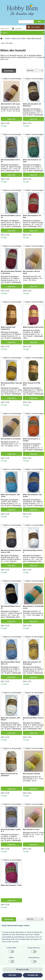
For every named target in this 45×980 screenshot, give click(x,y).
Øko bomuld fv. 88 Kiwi (31, 774)
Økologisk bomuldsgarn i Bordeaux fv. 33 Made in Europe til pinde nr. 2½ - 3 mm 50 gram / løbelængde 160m (11, 280)
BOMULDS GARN (19, 39)
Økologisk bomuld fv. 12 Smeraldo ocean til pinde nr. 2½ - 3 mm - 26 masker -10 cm (33, 614)
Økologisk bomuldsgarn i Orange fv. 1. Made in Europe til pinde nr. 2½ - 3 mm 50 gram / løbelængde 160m (33, 448)
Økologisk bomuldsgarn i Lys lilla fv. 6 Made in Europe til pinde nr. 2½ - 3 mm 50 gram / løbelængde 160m (11, 838)
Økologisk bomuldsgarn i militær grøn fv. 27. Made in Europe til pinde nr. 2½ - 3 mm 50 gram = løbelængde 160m (33, 392)
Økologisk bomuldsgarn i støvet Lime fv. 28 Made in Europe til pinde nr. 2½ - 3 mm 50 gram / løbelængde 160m (11, 224)
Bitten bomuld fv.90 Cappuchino (8, 328)
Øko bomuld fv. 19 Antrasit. (11, 439)
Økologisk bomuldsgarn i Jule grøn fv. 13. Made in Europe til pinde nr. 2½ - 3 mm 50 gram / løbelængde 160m (33, 169)
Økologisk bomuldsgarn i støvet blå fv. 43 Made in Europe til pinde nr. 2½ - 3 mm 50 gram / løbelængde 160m (11, 671)
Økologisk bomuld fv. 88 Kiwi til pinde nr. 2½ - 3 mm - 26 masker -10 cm (33, 779)
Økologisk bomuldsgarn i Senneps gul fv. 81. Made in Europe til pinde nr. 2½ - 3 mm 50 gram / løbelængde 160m (33, 671)
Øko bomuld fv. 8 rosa (31, 829)
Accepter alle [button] (33, 975)
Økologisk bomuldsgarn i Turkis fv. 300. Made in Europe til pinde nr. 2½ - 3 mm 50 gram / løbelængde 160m (11, 504)
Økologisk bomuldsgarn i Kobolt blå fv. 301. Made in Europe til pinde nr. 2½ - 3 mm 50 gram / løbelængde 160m (33, 504)
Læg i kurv (11, 119)
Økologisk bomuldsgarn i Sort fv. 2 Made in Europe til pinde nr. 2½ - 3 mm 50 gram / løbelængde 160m (11, 614)
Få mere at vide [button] (23, 969)
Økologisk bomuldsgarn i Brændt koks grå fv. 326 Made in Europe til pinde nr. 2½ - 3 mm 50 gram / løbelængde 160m (11, 559)
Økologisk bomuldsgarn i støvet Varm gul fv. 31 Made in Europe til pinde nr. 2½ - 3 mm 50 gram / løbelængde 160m (11, 392)
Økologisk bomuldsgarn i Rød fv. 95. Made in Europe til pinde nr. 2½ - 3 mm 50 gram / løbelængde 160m (33, 223)
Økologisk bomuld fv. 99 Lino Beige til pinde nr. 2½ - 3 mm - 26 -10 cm (33, 278)
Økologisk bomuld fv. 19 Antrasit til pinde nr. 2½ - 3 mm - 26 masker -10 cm (11, 444)
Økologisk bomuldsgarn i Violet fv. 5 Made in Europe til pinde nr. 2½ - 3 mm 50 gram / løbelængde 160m (33, 726)
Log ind (17, 28)
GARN (8, 39)
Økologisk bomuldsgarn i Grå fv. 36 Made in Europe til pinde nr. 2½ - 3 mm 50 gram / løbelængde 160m (11, 168)
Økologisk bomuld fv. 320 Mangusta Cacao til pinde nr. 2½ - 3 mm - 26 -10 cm (10, 109)
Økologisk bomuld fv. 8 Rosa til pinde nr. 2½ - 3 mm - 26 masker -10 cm (33, 835)
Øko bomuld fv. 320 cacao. (11, 104)
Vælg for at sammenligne (12, 79)
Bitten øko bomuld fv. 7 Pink (11, 885)
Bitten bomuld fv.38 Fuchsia (33, 327)
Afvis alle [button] (12, 975)
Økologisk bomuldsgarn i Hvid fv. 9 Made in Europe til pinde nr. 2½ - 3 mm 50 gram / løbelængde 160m (33, 558)
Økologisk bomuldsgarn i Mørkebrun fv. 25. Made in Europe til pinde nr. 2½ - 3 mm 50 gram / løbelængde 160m (33, 113)
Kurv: (36, 27)
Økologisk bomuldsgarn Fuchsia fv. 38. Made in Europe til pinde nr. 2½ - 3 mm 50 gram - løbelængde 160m (33, 334)
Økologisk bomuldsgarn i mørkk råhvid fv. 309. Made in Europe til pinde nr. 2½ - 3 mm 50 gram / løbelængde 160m (11, 727)
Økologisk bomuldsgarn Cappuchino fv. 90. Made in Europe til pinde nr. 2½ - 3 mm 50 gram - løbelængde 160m (11, 336)
